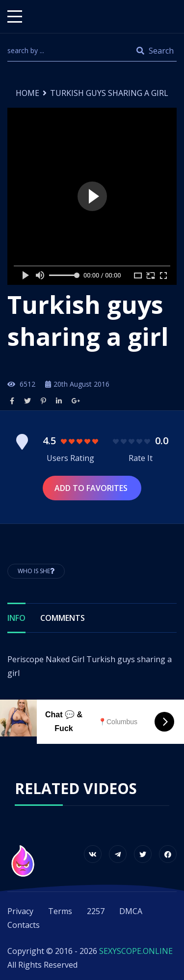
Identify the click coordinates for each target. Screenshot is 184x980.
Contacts (24, 925)
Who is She (36, 571)
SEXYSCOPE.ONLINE (136, 951)
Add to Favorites (92, 488)
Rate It (141, 458)
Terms (60, 911)
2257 (96, 911)
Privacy (20, 911)
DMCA (131, 911)
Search (155, 51)
